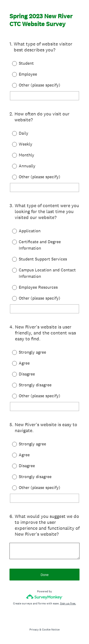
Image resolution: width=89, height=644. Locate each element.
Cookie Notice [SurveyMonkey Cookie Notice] (51, 630)
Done (45, 575)
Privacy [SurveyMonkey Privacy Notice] (34, 630)
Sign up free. (68, 603)
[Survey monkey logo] (44, 597)
